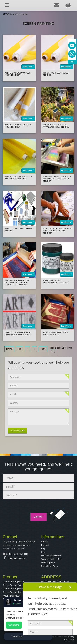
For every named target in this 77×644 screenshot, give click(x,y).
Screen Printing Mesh (52, 559)
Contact (45, 545)
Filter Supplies (48, 563)
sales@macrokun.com (17, 554)
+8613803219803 (17, 559)
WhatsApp (18, 637)
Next (43, 349)
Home (9, 349)
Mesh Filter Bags (49, 566)
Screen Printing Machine (15, 592)
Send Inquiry (17, 431)
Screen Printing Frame (14, 589)
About (44, 542)
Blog (43, 552)
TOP (72, 62)
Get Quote (14, 625)
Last (53, 352)
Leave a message (50, 587)
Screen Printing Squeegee (15, 585)
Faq (43, 549)
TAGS (8, 14)
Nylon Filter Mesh (11, 596)
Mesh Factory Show (51, 556)
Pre (20, 349)
